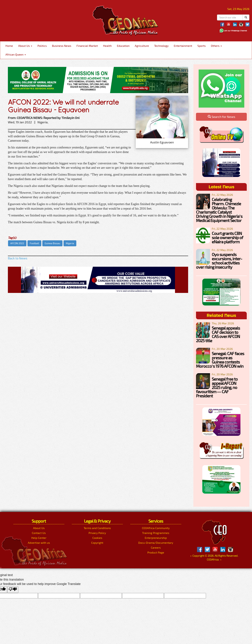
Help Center (39, 538)
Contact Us (39, 533)
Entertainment (183, 46)
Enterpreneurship (156, 538)
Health (107, 46)
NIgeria (70, 243)
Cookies (97, 538)
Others (216, 46)
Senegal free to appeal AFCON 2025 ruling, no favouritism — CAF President (217, 387)
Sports (202, 46)
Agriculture (142, 46)
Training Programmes (156, 533)
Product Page (156, 552)
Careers (156, 547)
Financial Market (87, 46)
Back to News (18, 258)
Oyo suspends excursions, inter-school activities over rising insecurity (219, 261)
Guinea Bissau (52, 243)
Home (9, 46)
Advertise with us (39, 543)
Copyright (97, 543)
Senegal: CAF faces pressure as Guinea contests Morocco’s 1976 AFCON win (220, 360)
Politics (42, 46)
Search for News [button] (221, 117)
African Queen (16, 54)
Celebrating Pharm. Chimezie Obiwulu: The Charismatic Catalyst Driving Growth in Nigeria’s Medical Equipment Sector (219, 210)
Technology (161, 46)
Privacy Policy (97, 533)
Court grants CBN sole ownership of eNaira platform (227, 237)
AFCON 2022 (17, 243)
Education (123, 46)
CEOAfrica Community (156, 528)
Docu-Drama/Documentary (156, 543)
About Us (25, 46)
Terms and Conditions (97, 528)
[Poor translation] (13, 590)
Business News (62, 46)
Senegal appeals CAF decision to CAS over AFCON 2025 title (218, 334)
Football (34, 243)
